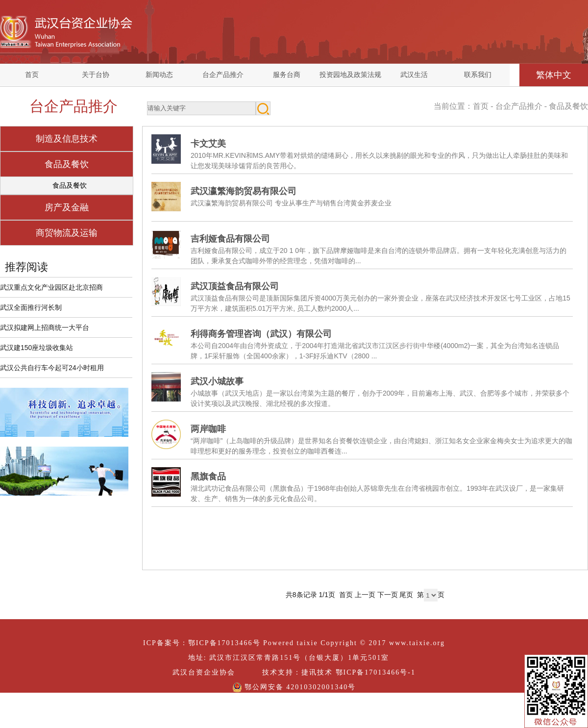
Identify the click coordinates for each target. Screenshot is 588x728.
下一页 (388, 595)
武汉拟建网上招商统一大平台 (45, 327)
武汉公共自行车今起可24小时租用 (52, 368)
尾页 (406, 595)
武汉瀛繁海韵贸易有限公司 (244, 191)
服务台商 (287, 75)
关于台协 (96, 75)
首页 (32, 75)
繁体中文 (554, 75)
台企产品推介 (223, 75)
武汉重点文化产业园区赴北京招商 (51, 287)
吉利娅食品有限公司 (230, 239)
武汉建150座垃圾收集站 (37, 348)
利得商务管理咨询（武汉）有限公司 (261, 334)
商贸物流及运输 (67, 233)
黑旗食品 (208, 477)
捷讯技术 (317, 672)
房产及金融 (67, 207)
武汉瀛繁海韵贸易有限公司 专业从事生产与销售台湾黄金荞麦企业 (291, 203)
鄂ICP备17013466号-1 (376, 672)
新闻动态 (159, 75)
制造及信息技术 (67, 139)
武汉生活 (414, 75)
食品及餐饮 (67, 164)
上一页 (365, 595)
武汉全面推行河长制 (31, 307)
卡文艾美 (208, 144)
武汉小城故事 (217, 381)
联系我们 (478, 75)
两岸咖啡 (208, 429)
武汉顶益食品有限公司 (235, 286)
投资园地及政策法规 (350, 75)
